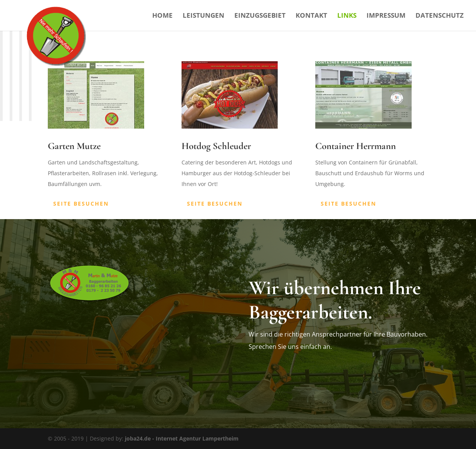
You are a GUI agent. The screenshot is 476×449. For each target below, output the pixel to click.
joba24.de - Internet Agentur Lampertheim (182, 438)
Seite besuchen (81, 204)
